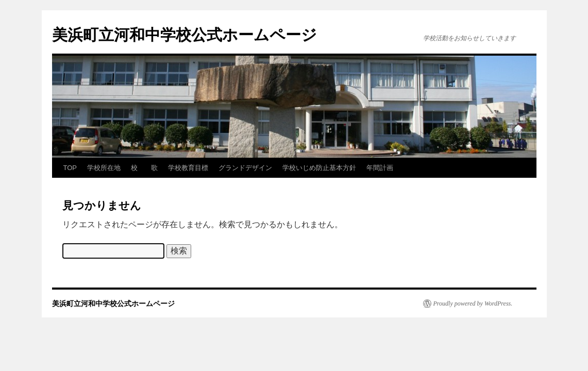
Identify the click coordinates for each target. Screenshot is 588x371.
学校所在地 (104, 168)
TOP (70, 168)
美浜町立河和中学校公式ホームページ (184, 35)
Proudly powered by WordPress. (473, 303)
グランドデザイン (245, 168)
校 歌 (144, 168)
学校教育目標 (188, 168)
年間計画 (380, 168)
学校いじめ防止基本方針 (319, 168)
